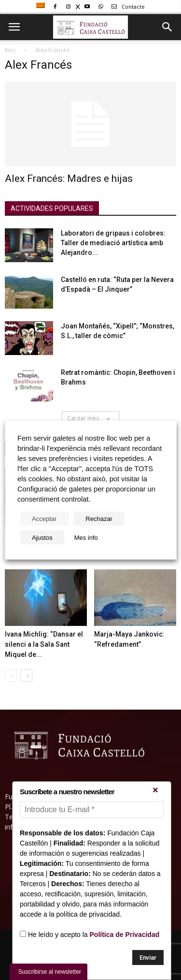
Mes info (86, 538)
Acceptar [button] (44, 519)
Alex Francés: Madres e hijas (69, 178)
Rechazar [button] (99, 519)
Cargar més (90, 418)
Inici (10, 50)
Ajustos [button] (42, 538)
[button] (167, 27)
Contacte (126, 7)
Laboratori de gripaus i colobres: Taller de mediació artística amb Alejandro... (113, 243)
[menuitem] (42, 6)
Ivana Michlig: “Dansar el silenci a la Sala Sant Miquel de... (44, 644)
